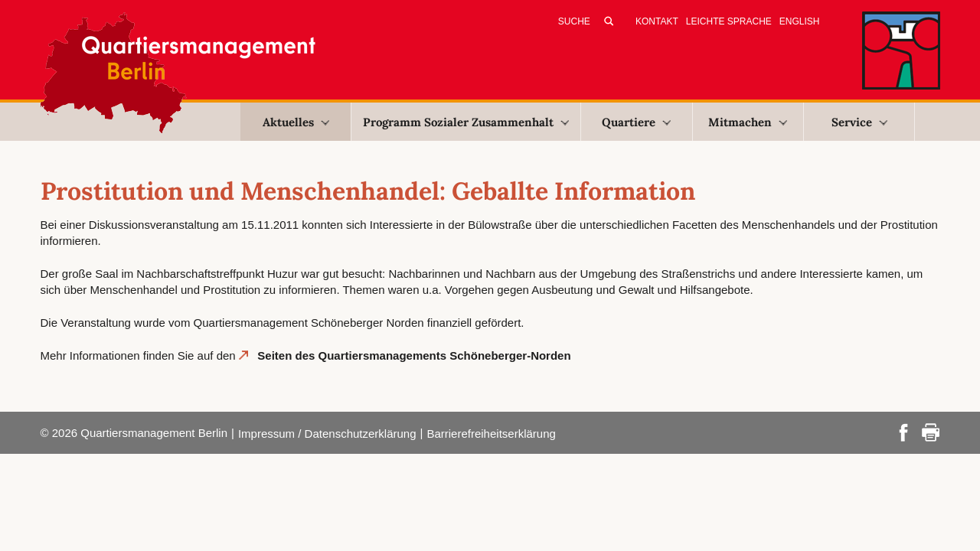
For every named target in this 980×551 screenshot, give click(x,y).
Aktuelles (296, 122)
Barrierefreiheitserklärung (491, 434)
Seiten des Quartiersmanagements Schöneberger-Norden (414, 355)
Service (859, 122)
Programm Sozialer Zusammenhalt (466, 122)
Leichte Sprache (729, 21)
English (800, 21)
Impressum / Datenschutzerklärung (327, 434)
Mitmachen (748, 122)
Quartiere (636, 122)
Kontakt (657, 21)
